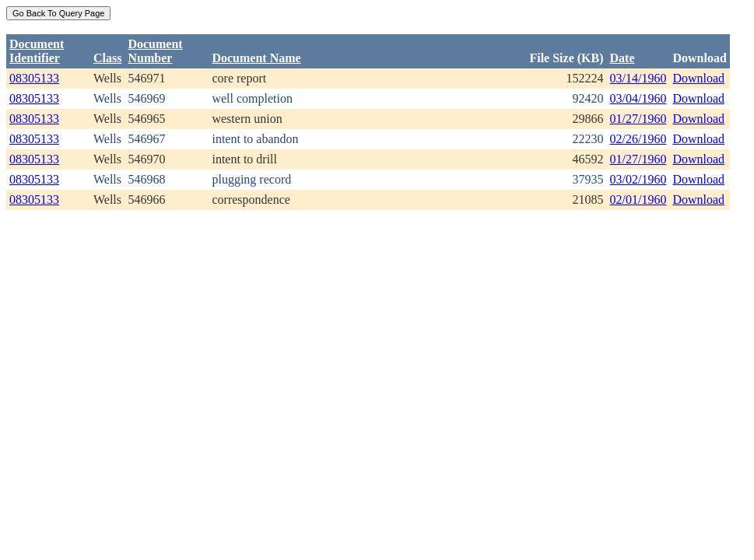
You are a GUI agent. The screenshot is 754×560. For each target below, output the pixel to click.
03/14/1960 (638, 78)
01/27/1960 (638, 119)
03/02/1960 (638, 179)
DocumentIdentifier (37, 51)
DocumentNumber (155, 51)
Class (107, 58)
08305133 (34, 78)
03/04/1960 (638, 98)
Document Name (256, 58)
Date (622, 58)
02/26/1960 (638, 139)
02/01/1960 (638, 199)
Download (698, 78)
